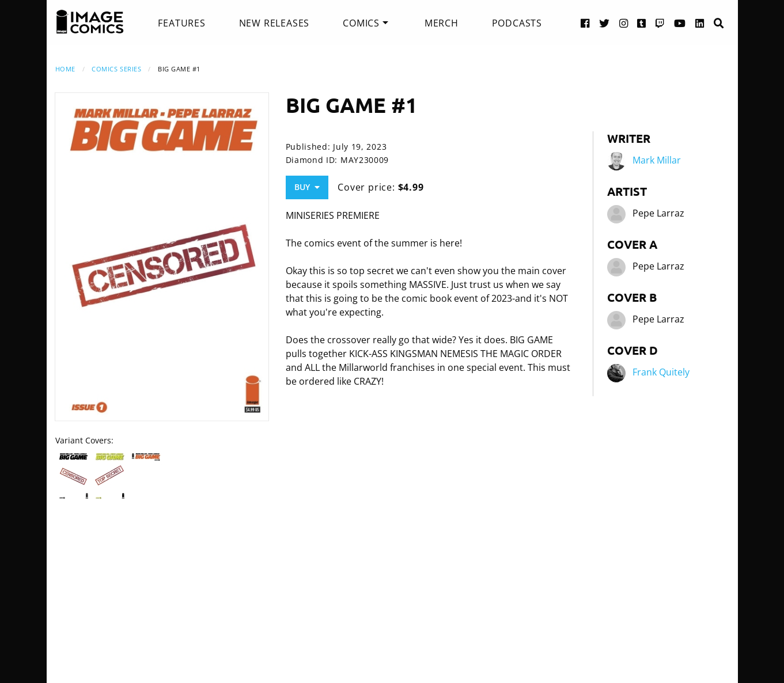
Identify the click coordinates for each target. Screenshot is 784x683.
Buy (307, 187)
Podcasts (517, 23)
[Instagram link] (624, 23)
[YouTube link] (680, 23)
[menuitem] (181, 23)
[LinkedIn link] (700, 23)
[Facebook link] (585, 23)
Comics (361, 23)
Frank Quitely (661, 372)
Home (65, 69)
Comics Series (116, 69)
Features (181, 23)
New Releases (274, 23)
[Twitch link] (660, 23)
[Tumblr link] (642, 23)
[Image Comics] (90, 22)
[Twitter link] (605, 23)
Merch (442, 23)
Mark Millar (657, 160)
